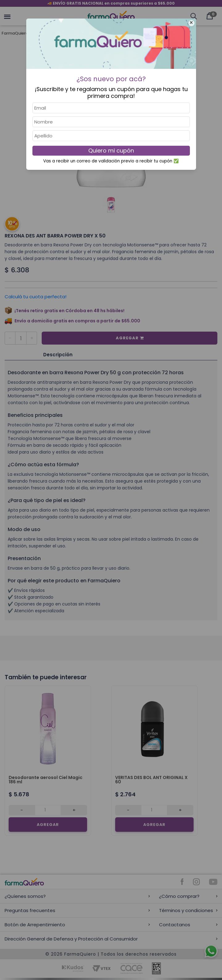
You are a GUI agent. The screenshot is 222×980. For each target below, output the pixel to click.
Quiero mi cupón (111, 151)
